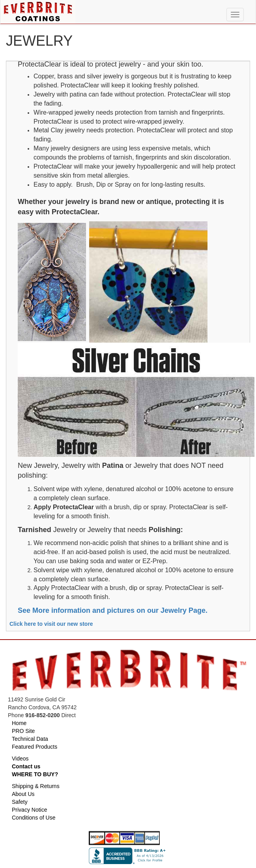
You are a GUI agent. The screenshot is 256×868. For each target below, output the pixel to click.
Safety (20, 802)
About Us (23, 794)
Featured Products (35, 747)
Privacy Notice (29, 810)
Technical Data (30, 739)
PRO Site (23, 731)
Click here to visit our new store (51, 624)
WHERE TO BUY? (35, 774)
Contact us (26, 766)
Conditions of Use (34, 818)
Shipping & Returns (36, 786)
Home (19, 723)
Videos (20, 759)
